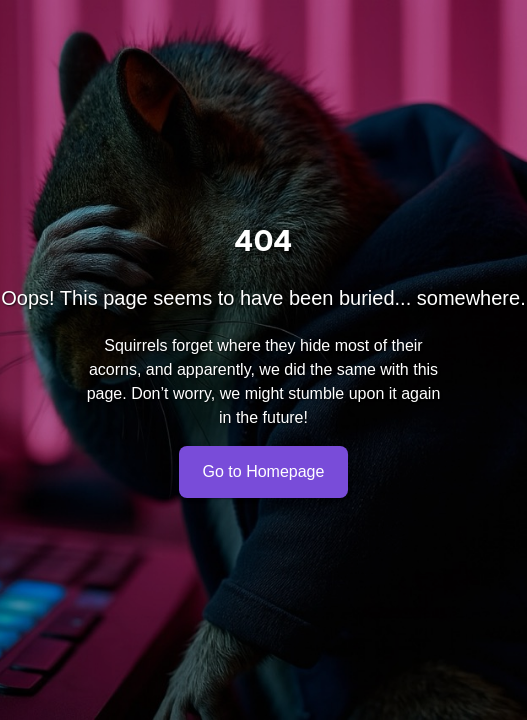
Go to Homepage (264, 472)
